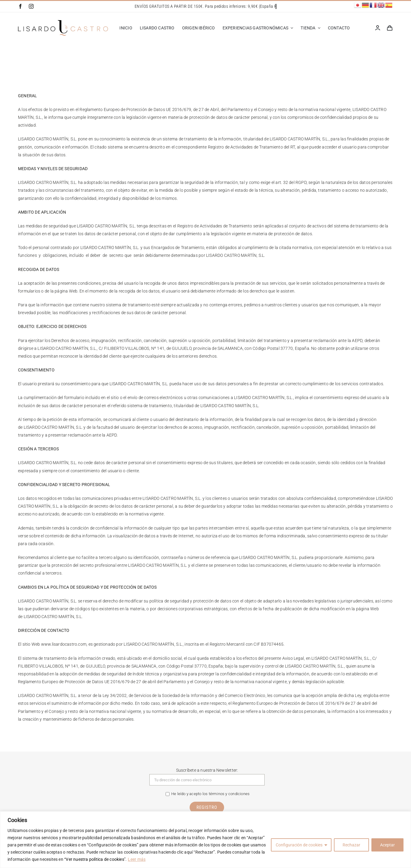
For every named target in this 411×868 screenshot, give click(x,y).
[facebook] (20, 6)
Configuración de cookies (299, 845)
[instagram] (31, 6)
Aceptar (387, 845)
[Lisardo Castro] (63, 22)
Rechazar (351, 845)
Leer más (137, 859)
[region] (205, 840)
